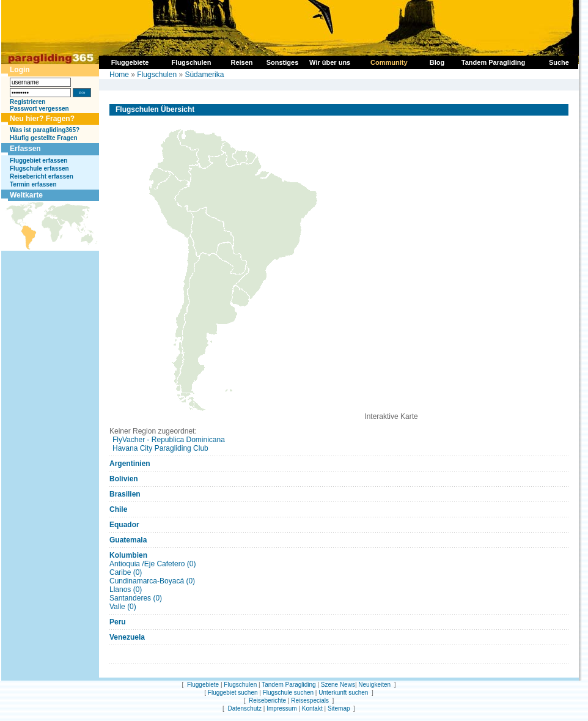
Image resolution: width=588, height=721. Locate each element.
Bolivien (124, 479)
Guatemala (128, 540)
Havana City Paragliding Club (160, 448)
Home (119, 75)
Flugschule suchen (288, 693)
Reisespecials (310, 701)
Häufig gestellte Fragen (44, 138)
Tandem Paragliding (288, 685)
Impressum (281, 708)
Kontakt (312, 708)
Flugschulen (157, 75)
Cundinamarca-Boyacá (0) (152, 581)
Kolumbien (128, 555)
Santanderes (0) (136, 598)
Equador (124, 525)
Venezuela (127, 637)
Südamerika (204, 75)
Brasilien (125, 494)
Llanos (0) (126, 590)
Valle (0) (123, 607)
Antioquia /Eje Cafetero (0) (153, 564)
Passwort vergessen (39, 109)
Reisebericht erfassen (42, 176)
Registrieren (28, 102)
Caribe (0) (126, 572)
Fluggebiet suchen (233, 693)
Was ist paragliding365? (45, 130)
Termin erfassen (33, 184)
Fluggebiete (203, 685)
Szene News (338, 685)
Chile (118, 509)
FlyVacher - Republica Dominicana (169, 440)
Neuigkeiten (374, 685)
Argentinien (130, 464)
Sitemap (339, 708)
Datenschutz (244, 708)
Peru (118, 622)
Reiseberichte (267, 701)
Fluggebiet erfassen (39, 161)
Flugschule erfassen (39, 168)
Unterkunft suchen (343, 693)
